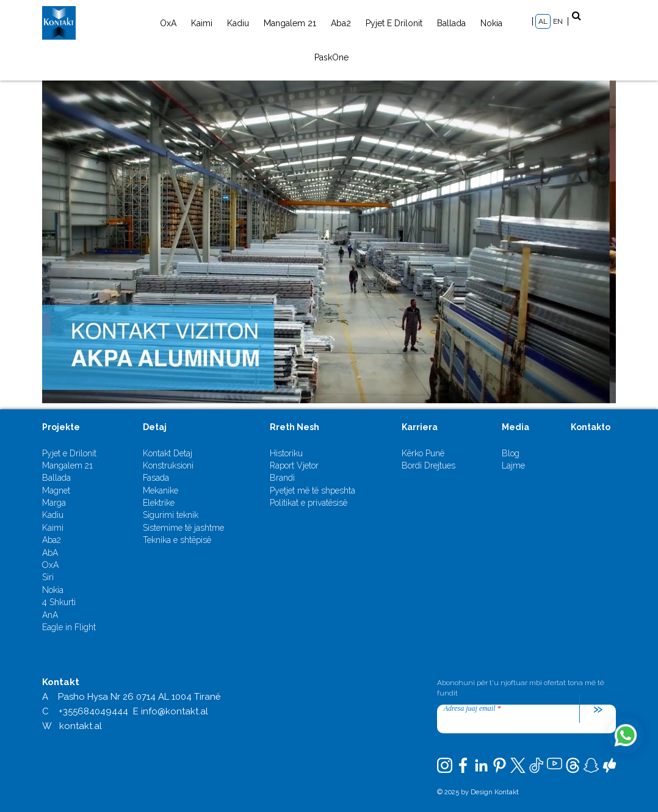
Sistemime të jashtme (183, 528)
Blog (511, 453)
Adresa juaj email (472, 708)
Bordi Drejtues (428, 465)
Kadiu (238, 23)
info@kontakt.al (175, 711)
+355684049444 (93, 711)
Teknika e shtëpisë (177, 540)
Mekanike (161, 490)
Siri (48, 577)
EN (558, 21)
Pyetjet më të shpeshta (313, 490)
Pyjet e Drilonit (394, 23)
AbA (50, 553)
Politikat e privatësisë (309, 503)
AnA (50, 615)
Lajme (513, 465)
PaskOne (331, 57)
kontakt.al (81, 726)
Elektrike (159, 503)
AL (543, 21)
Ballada (451, 23)
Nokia (491, 23)
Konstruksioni (168, 465)
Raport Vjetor (294, 465)
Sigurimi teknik (171, 515)
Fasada (156, 478)
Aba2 (341, 23)
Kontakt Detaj (168, 453)
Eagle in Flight (69, 627)
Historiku (286, 453)
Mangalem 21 (290, 23)
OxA (168, 23)
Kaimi (202, 23)
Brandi (282, 478)
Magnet (56, 490)
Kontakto (591, 427)
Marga (54, 503)
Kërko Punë (423, 453)
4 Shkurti (59, 602)
